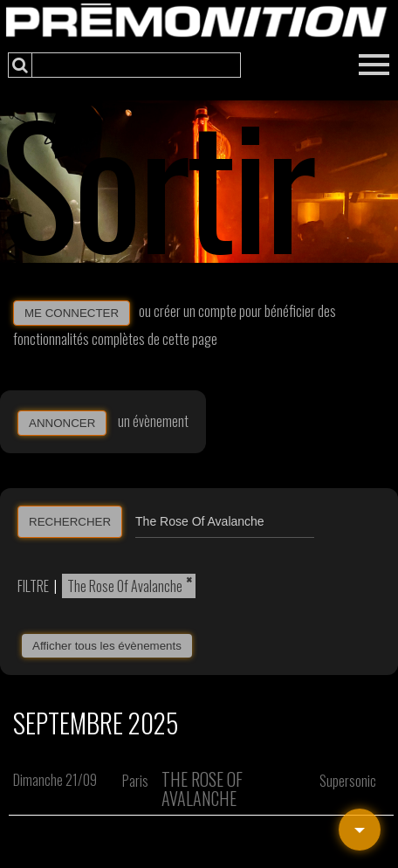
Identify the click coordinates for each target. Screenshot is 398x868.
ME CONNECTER (72, 313)
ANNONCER (62, 423)
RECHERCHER (70, 522)
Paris (135, 781)
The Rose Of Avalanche (125, 586)
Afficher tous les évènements (107, 646)
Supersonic (348, 781)
